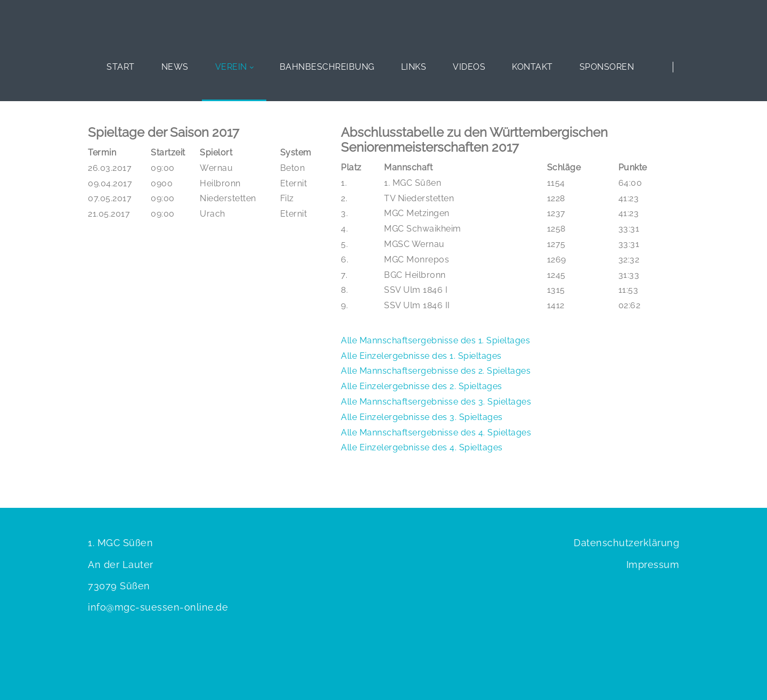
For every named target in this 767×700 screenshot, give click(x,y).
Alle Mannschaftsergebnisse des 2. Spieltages (436, 371)
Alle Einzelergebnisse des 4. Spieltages (422, 447)
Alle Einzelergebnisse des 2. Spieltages (422, 386)
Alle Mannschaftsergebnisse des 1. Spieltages (435, 340)
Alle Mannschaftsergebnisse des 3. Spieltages (436, 402)
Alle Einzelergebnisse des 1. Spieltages (421, 356)
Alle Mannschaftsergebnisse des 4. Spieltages (436, 433)
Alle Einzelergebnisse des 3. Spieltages (422, 417)
